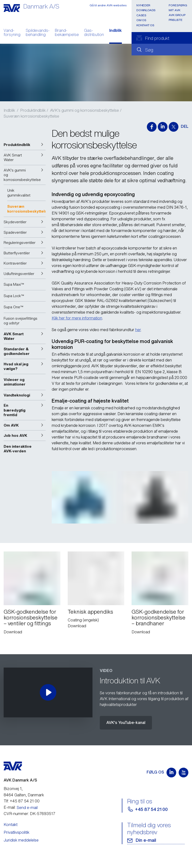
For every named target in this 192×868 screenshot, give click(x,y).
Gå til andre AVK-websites (108, 5)
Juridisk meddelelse (21, 830)
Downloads (146, 10)
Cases (141, 15)
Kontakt (11, 815)
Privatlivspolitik (17, 822)
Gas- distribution (94, 33)
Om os (141, 20)
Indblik (116, 31)
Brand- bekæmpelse (67, 33)
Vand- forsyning (12, 33)
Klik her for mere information (77, 318)
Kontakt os (145, 25)
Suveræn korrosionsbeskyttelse (31, 116)
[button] (25, 145)
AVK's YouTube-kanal (126, 713)
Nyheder (143, 5)
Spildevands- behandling (38, 33)
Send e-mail (27, 798)
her (138, 330)
